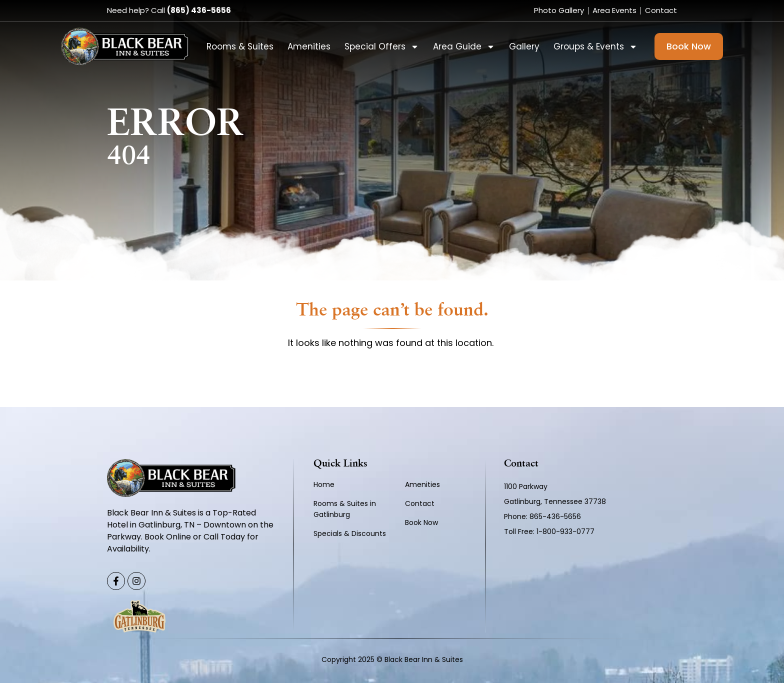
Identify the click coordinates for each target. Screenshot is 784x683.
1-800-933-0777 (565, 531)
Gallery (524, 46)
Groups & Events (595, 47)
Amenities (309, 46)
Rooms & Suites (240, 46)
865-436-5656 (556, 516)
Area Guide (464, 47)
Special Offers (382, 47)
